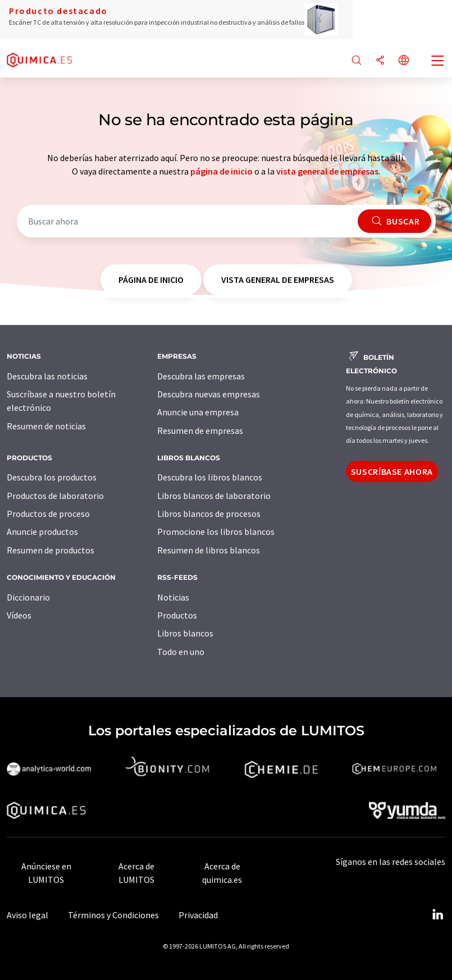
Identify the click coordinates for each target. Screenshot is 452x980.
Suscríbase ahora (392, 471)
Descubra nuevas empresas (209, 394)
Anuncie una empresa (198, 412)
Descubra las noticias (47, 376)
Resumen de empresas (200, 431)
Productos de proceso (48, 514)
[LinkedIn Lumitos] (437, 915)
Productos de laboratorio (55, 496)
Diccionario (28, 597)
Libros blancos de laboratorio (214, 496)
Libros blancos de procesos (209, 514)
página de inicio (222, 171)
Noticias (173, 597)
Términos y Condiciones (113, 915)
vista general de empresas (327, 171)
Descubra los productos (52, 477)
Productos (177, 615)
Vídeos (19, 615)
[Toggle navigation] (438, 62)
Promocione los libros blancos (216, 532)
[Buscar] (357, 61)
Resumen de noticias (46, 426)
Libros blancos (185, 633)
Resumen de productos (51, 550)
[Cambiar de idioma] (404, 61)
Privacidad (198, 915)
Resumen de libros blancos (209, 550)
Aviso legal (28, 915)
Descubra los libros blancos (210, 477)
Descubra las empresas (201, 376)
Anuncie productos (42, 532)
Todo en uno (181, 652)
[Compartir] (380, 61)
